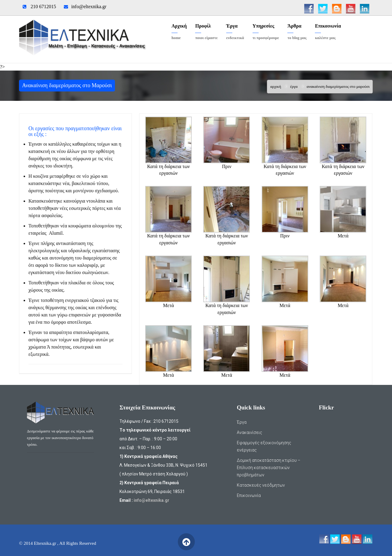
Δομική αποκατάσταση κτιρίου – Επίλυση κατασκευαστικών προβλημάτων (269, 468)
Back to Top (186, 542)
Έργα (294, 86)
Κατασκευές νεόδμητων (261, 485)
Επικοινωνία (249, 495)
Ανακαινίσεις (250, 432)
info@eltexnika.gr (89, 7)
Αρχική (276, 86)
